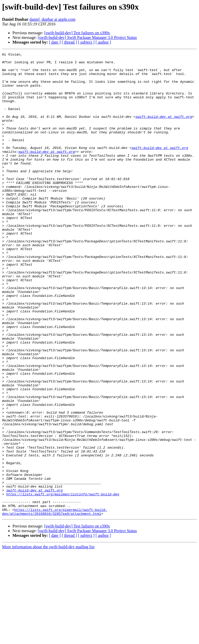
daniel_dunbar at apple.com (52, 19)
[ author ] (103, 42)
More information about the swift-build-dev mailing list (48, 639)
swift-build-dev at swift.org (164, 130)
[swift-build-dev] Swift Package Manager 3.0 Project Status (87, 37)
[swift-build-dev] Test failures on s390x (77, 33)
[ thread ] (69, 42)
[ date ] (55, 42)
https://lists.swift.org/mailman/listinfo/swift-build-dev (63, 583)
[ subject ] (86, 42)
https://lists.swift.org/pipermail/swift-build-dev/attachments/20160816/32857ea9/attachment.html (55, 604)
